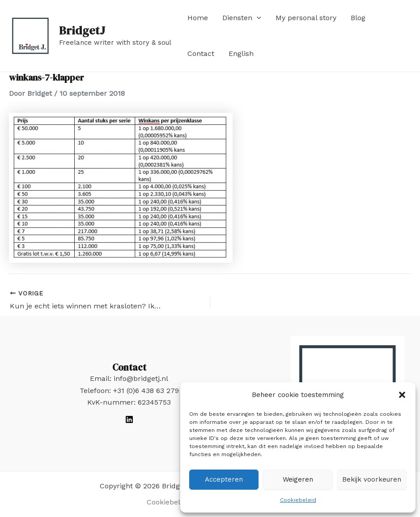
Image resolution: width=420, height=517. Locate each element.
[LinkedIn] (129, 419)
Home (198, 18)
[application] (257, 18)
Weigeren (298, 479)
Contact (201, 53)
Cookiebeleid (298, 500)
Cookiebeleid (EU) (177, 502)
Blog (358, 18)
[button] (402, 395)
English (241, 53)
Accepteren (224, 479)
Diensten (242, 18)
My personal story (306, 18)
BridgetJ (82, 30)
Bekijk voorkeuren (372, 479)
